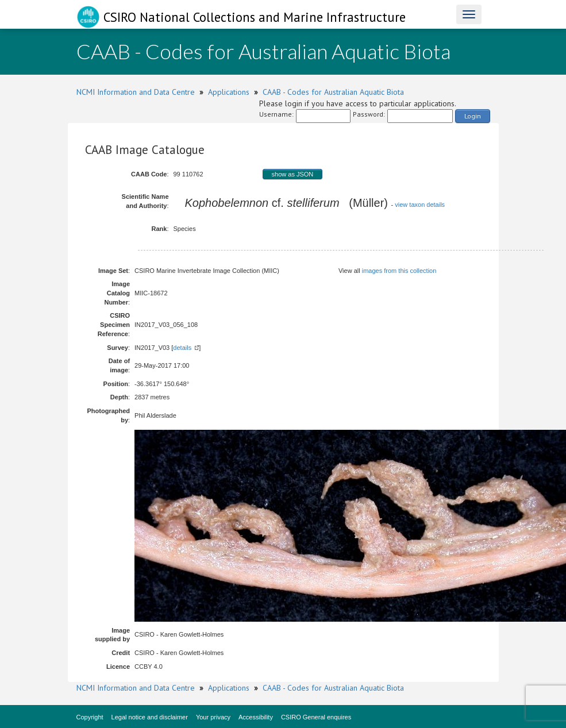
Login (473, 116)
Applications (229, 92)
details (182, 348)
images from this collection (399, 271)
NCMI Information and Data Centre (136, 92)
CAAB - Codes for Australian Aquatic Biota (333, 92)
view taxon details (420, 205)
